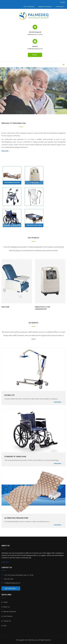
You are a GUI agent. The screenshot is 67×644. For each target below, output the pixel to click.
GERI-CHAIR (5, 307)
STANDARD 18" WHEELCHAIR (12, 225)
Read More (58, 402)
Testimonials (60, 7)
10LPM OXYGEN (34, 182)
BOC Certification (29, 7)
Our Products (8, 616)
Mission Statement (10, 611)
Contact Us (7, 621)
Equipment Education (45, 7)
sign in (35, 55)
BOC (5, 626)
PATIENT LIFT (10, 395)
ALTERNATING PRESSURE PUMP (16, 518)
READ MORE (6, 151)
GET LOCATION (11, 589)
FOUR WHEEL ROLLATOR (12, 182)
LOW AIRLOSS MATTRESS (34, 225)
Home (6, 602)
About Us (7, 607)
